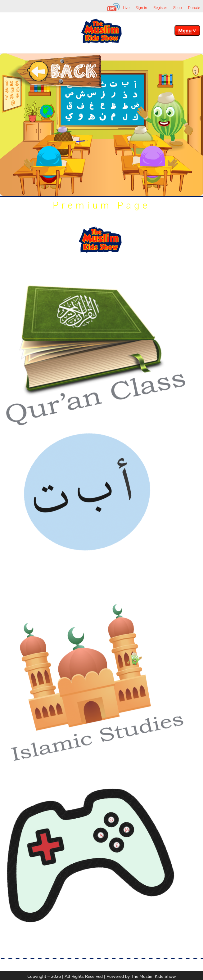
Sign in (141, 8)
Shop (178, 8)
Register (160, 8)
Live (126, 8)
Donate (194, 8)
